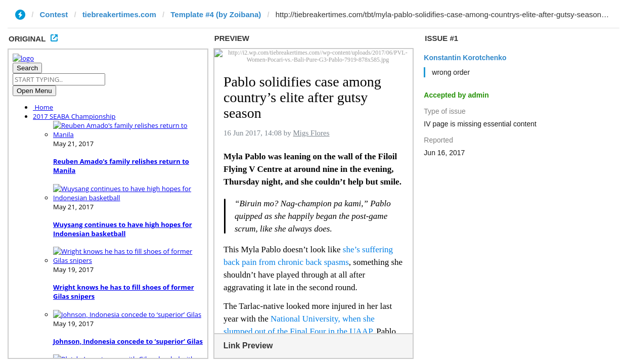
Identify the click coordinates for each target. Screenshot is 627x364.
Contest (54, 14)
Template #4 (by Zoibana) (216, 14)
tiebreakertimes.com (119, 14)
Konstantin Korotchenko (465, 58)
